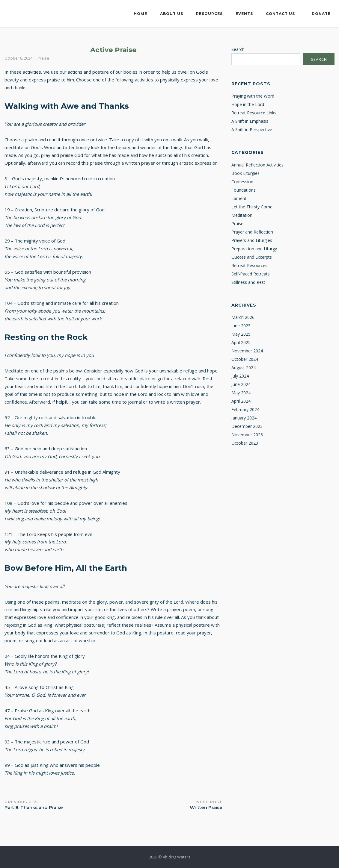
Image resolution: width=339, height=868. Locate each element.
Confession (242, 182)
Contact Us (280, 14)
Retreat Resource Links (254, 113)
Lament (239, 198)
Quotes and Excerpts (252, 257)
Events (244, 14)
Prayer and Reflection (252, 232)
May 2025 (241, 334)
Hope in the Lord (248, 104)
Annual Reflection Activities (257, 165)
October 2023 (245, 443)
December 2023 (247, 426)
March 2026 (243, 317)
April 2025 (241, 342)
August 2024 (244, 368)
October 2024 (245, 359)
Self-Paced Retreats (251, 274)
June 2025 (241, 326)
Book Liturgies (245, 173)
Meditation (242, 215)
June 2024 (241, 384)
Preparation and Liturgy (254, 249)
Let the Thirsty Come (252, 207)
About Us (172, 14)
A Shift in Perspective (252, 129)
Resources (209, 14)
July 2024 (240, 376)
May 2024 (241, 393)
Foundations (244, 190)
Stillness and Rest (248, 282)
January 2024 (244, 418)
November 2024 (247, 351)
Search (238, 49)
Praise (43, 58)
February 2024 (245, 409)
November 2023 (247, 435)
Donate (321, 14)
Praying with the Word (253, 96)
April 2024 (241, 401)
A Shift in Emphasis (250, 121)
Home (140, 14)
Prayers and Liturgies (252, 240)
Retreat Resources (249, 265)
